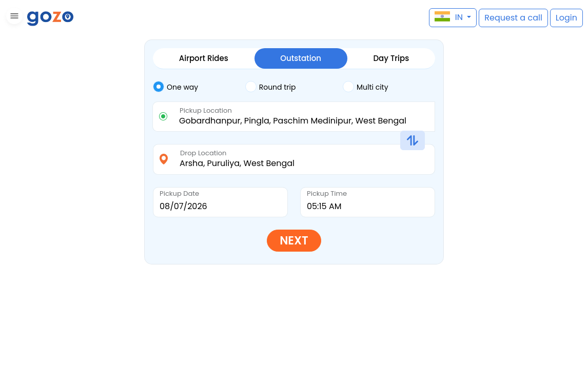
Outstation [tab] (301, 58)
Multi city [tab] (366, 86)
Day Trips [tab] (391, 58)
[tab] (199, 87)
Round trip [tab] (271, 86)
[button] (13, 18)
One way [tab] (175, 86)
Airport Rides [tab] (204, 58)
